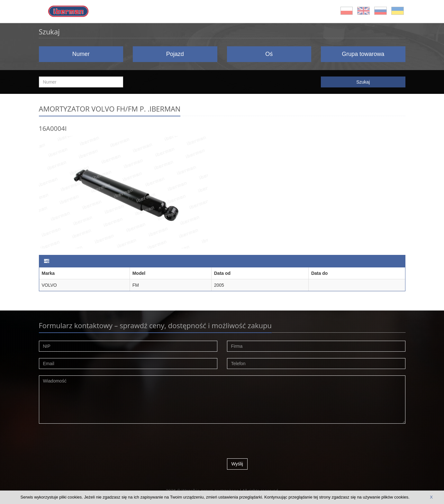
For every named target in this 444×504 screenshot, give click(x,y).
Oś (269, 54)
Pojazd (175, 54)
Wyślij (237, 464)
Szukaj (363, 82)
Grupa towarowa (363, 54)
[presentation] (276, 443)
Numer (81, 54)
